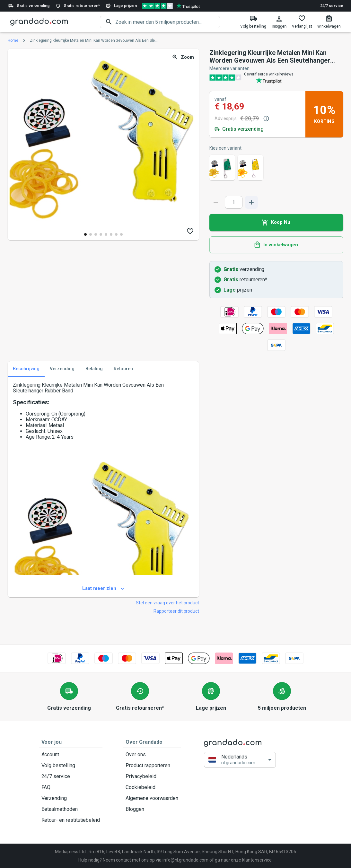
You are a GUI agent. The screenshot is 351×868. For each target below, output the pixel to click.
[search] (168, 22)
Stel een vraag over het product (167, 603)
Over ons (152, 755)
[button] (240, 760)
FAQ (71, 787)
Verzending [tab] (62, 369)
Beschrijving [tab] (26, 369)
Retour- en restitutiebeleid (71, 820)
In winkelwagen (276, 245)
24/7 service (332, 6)
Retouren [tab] (123, 369)
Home (13, 40)
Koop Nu (276, 223)
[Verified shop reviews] (171, 6)
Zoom (184, 57)
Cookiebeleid (152, 787)
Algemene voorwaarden (152, 798)
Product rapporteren (152, 766)
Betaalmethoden (71, 809)
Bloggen (152, 809)
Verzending (71, 798)
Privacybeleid (152, 776)
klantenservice (257, 860)
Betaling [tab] (94, 369)
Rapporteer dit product (176, 611)
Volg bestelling (71, 766)
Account (71, 755)
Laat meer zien (103, 589)
